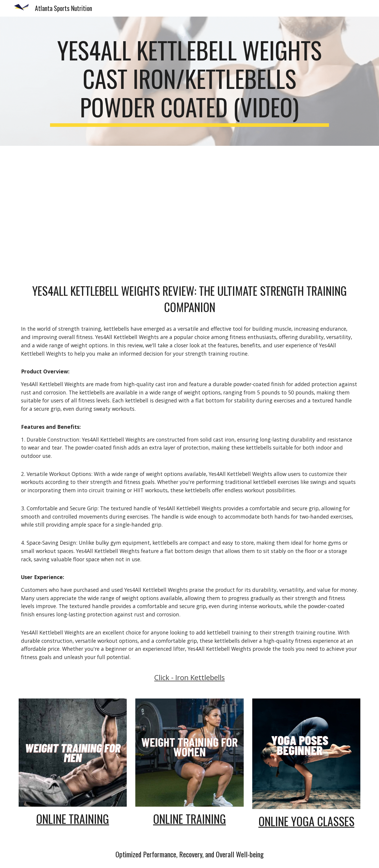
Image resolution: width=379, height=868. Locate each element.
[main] (189, 81)
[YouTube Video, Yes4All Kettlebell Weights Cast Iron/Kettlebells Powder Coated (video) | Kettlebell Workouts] (189, 210)
